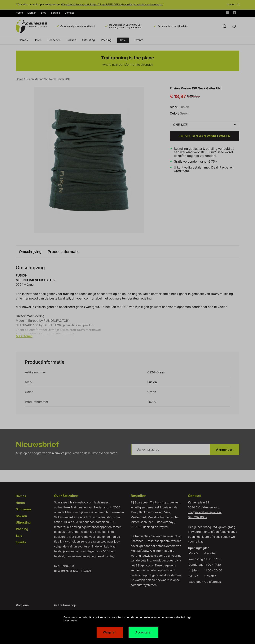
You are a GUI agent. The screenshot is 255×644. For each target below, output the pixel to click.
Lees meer (70, 621)
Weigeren (110, 632)
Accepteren (144, 632)
